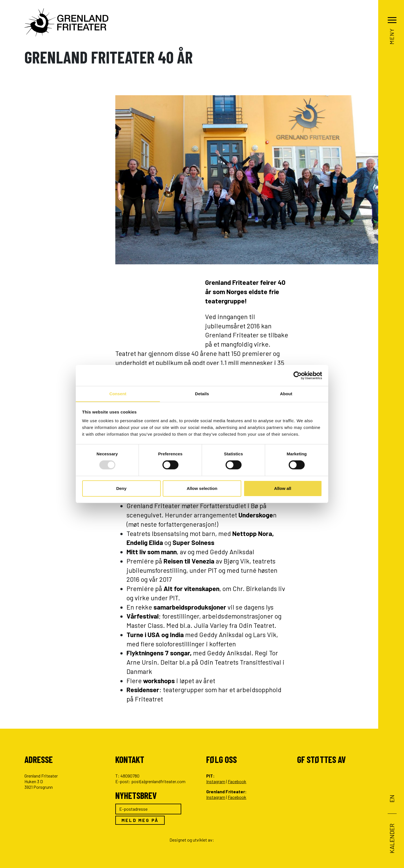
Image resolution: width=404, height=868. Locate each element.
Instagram (216, 781)
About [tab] (286, 393)
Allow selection (202, 488)
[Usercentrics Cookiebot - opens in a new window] (298, 375)
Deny (121, 488)
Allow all (283, 488)
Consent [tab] (118, 393)
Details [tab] (202, 393)
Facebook (237, 781)
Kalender (391, 838)
